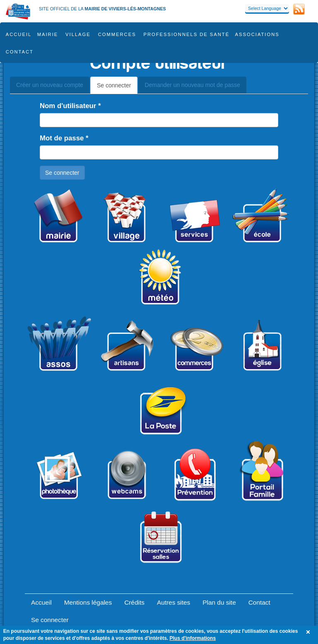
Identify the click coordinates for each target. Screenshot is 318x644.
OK (309, 632)
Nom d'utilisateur (70, 106)
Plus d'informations (193, 638)
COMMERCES (117, 34)
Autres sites (173, 602)
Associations (257, 34)
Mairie (48, 34)
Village (78, 34)
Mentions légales (88, 602)
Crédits (134, 602)
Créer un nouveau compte (50, 85)
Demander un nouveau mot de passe (192, 85)
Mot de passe (64, 138)
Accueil (19, 34)
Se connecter (117, 88)
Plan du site (219, 602)
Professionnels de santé (187, 34)
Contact (20, 52)
